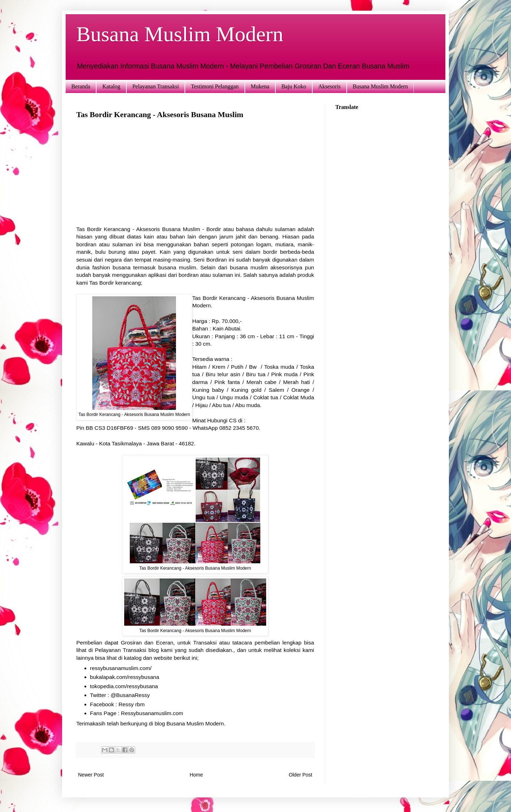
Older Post (301, 775)
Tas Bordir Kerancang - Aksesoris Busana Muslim (138, 229)
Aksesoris (329, 86)
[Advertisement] (195, 176)
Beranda (81, 86)
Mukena (260, 86)
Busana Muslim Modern (180, 34)
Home (196, 775)
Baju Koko (294, 86)
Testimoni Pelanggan (215, 86)
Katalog (111, 86)
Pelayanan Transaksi (156, 86)
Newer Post (91, 775)
